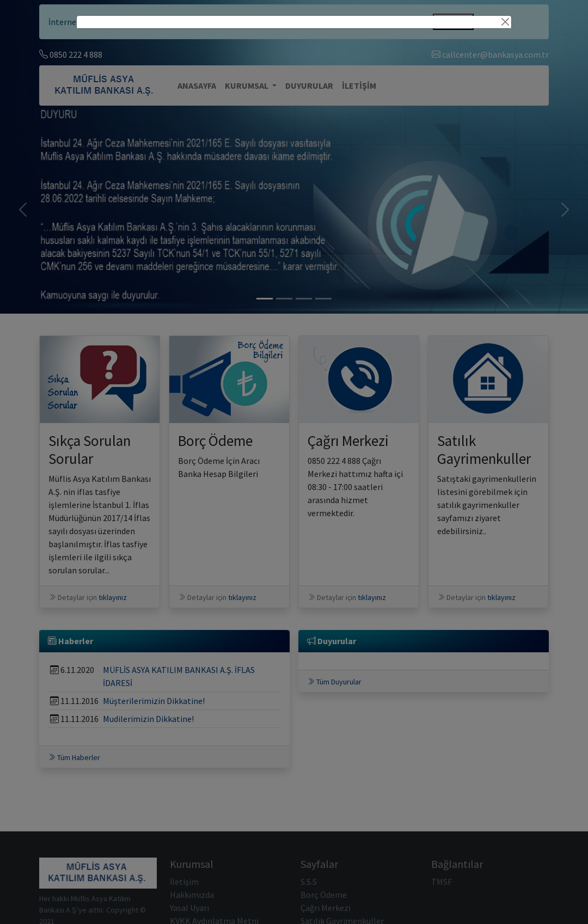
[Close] (505, 22)
